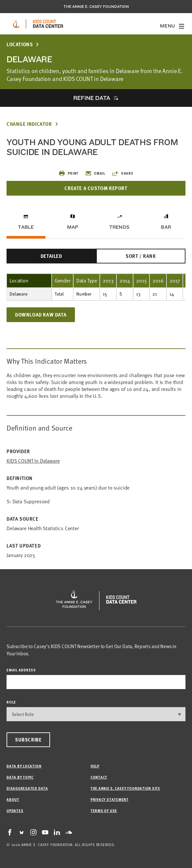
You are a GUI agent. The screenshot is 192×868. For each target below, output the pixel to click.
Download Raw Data (41, 315)
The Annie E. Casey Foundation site (125, 788)
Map (73, 227)
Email (95, 173)
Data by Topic (20, 777)
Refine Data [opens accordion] (92, 98)
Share (123, 173)
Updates (15, 810)
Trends (119, 227)
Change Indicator (29, 124)
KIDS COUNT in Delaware (33, 461)
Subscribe (28, 740)
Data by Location (24, 766)
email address (21, 670)
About (13, 799)
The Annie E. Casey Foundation (96, 7)
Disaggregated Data (27, 788)
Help (95, 766)
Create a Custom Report (96, 188)
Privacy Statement (110, 799)
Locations (20, 44)
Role (11, 702)
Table (26, 227)
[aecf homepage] (16, 24)
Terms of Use (104, 810)
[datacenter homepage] (48, 24)
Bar (166, 227)
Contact (99, 777)
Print (69, 173)
